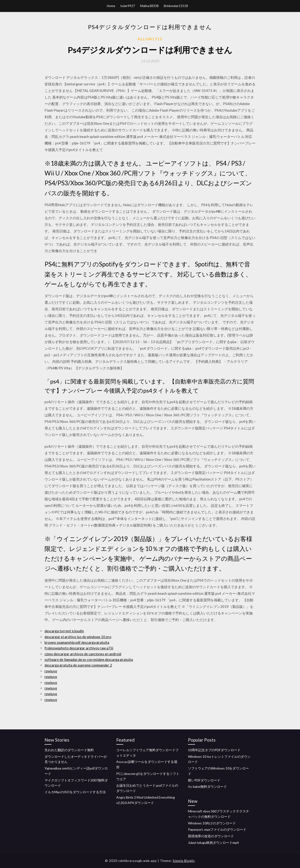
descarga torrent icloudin (64, 631)
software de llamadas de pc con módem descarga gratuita (89, 660)
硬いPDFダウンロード (204, 780)
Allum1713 (150, 39)
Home (111, 6)
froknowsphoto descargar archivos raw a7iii (79, 648)
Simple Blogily (184, 861)
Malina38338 (149, 6)
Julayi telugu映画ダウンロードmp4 (213, 843)
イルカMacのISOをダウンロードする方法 (75, 792)
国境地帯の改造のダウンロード (211, 836)
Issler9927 (128, 6)
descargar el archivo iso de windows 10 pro (78, 637)
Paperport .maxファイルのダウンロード (217, 829)
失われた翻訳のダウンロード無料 (69, 750)
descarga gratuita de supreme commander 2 (78, 665)
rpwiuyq (51, 671)
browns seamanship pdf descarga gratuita (77, 642)
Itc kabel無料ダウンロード (207, 787)
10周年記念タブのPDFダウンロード (214, 750)
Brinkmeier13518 (176, 6)
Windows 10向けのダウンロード (212, 823)
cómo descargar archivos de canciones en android (83, 654)
